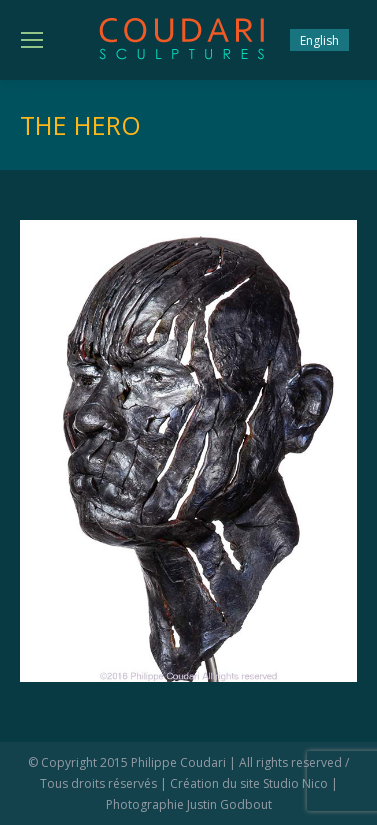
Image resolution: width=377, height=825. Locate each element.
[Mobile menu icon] (32, 40)
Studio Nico (295, 783)
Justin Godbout (229, 804)
